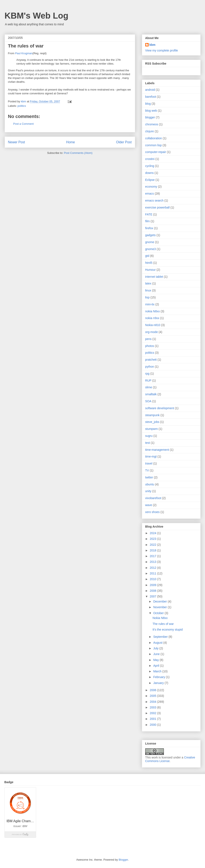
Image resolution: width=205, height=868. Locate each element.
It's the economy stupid (168, 630)
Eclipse (150, 180)
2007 (153, 596)
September (161, 637)
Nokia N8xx (160, 618)
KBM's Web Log (37, 16)
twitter (149, 477)
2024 (153, 533)
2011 (153, 573)
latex (148, 283)
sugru (149, 436)
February (160, 677)
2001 (153, 719)
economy (151, 187)
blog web (151, 111)
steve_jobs (152, 422)
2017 (153, 556)
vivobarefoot (153, 498)
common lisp (154, 145)
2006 (153, 690)
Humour (151, 270)
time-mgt (151, 456)
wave (149, 505)
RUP (148, 381)
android (150, 90)
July (156, 648)
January (159, 683)
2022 (153, 545)
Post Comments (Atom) (78, 153)
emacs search (154, 200)
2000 (153, 725)
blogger (150, 117)
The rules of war (163, 624)
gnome (150, 242)
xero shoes (152, 512)
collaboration (154, 138)
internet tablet (154, 277)
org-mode (152, 332)
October (159, 613)
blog (148, 104)
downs (149, 173)
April (157, 666)
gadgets (151, 235)
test (148, 443)
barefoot (151, 97)
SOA (148, 401)
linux (148, 290)
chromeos (152, 124)
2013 (153, 562)
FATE (149, 214)
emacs (150, 194)
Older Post (124, 142)
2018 (153, 550)
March (158, 671)
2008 (153, 591)
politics (22, 106)
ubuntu (150, 484)
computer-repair (156, 152)
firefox (149, 228)
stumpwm (152, 429)
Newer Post (17, 142)
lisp (147, 297)
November (160, 607)
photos (150, 346)
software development (160, 408)
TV (147, 470)
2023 (153, 539)
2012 (153, 568)
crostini (150, 159)
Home (71, 142)
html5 (149, 263)
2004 (153, 702)
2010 (153, 579)
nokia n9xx (152, 318)
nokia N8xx (153, 311)
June (157, 654)
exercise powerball (157, 207)
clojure (150, 131)
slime (149, 387)
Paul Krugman (24, 53)
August (158, 643)
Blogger (123, 860)
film (148, 221)
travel (149, 463)
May (156, 660)
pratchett (151, 360)
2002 (153, 713)
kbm (153, 45)
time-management (157, 450)
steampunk (152, 415)
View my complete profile (162, 50)
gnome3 (151, 249)
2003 (153, 707)
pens (148, 339)
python (150, 367)
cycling (150, 166)
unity (148, 491)
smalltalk (151, 394)
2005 (153, 696)
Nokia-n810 (153, 325)
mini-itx (150, 304)
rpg (147, 374)
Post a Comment (24, 124)
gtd (147, 256)
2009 (153, 585)
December (160, 601)
